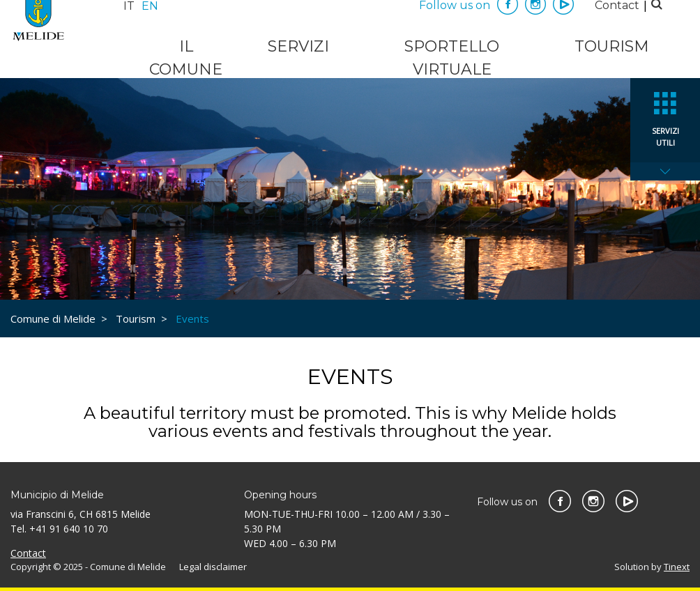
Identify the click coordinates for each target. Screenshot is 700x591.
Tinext (677, 567)
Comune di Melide (53, 318)
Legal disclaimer (213, 567)
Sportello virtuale (452, 58)
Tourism (612, 46)
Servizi (298, 46)
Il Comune (186, 58)
